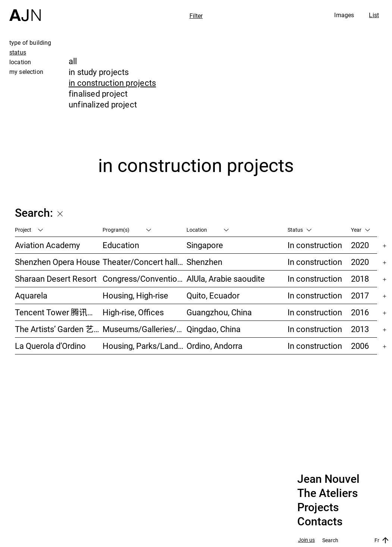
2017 (360, 295)
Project (29, 230)
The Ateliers (327, 493)
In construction (315, 245)
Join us (306, 540)
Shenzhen (204, 262)
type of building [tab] (30, 43)
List (374, 15)
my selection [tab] (26, 72)
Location (208, 230)
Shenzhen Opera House (57, 262)
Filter (196, 16)
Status (300, 230)
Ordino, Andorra (214, 346)
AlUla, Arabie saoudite (226, 279)
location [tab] (20, 62)
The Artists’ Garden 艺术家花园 (59, 329)
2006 (360, 346)
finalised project (98, 93)
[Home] (25, 11)
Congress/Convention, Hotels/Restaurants (145, 279)
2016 (360, 312)
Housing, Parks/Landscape (145, 346)
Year (360, 230)
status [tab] (18, 52)
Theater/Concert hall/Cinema (145, 262)
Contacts (320, 522)
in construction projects (112, 83)
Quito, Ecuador (213, 295)
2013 (360, 329)
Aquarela (31, 295)
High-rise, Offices (133, 312)
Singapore (205, 245)
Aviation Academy (47, 245)
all (73, 61)
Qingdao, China (214, 329)
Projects (318, 507)
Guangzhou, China (219, 312)
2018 (360, 279)
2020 (360, 245)
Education (121, 245)
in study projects (99, 72)
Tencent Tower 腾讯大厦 (59, 312)
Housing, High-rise (135, 295)
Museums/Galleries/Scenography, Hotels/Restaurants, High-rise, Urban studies (145, 329)
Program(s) (127, 230)
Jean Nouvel (328, 479)
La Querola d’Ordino (50, 346)
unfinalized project (103, 104)
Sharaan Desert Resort (56, 279)
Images (344, 15)
